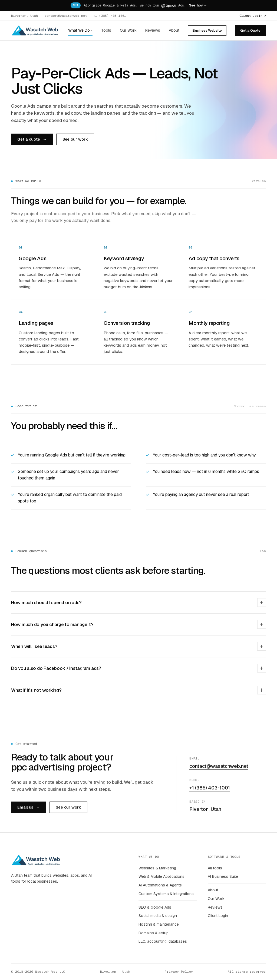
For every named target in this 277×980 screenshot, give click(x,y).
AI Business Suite (223, 876)
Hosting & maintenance (159, 924)
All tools (215, 868)
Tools (106, 30)
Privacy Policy (179, 972)
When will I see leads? (138, 646)
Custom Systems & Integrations (166, 894)
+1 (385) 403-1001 (110, 16)
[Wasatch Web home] (35, 31)
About (174, 30)
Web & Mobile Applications (161, 876)
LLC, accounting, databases (163, 941)
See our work (75, 139)
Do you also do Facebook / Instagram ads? (138, 668)
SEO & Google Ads (155, 907)
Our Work (128, 30)
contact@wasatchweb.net (66, 16)
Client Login (253, 16)
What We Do (80, 30)
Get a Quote (250, 30)
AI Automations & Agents (160, 885)
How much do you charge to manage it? (138, 624)
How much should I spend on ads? (138, 602)
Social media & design (158, 916)
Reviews (153, 30)
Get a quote (32, 139)
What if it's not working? (138, 690)
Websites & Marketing (157, 868)
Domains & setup (154, 933)
